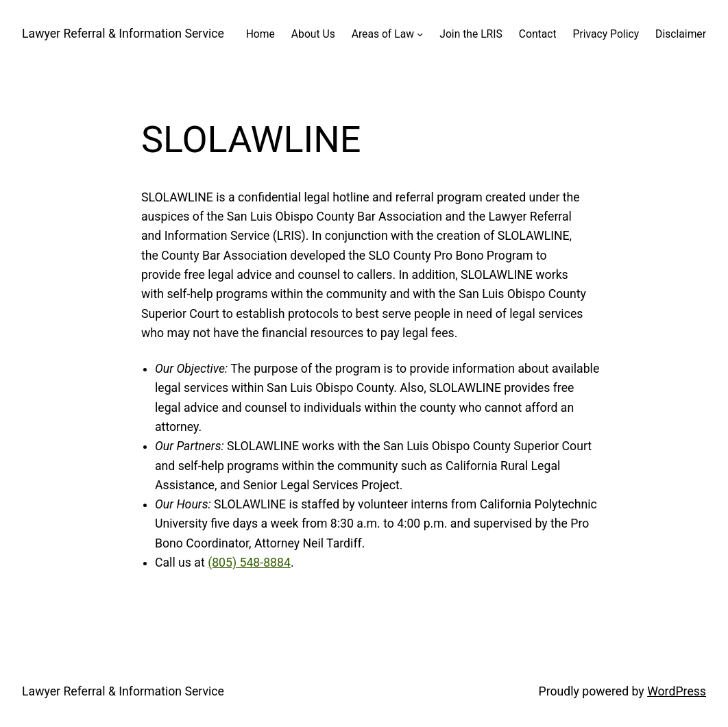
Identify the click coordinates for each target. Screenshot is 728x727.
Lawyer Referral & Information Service (123, 34)
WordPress (677, 691)
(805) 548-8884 (249, 563)
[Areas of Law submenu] (420, 34)
